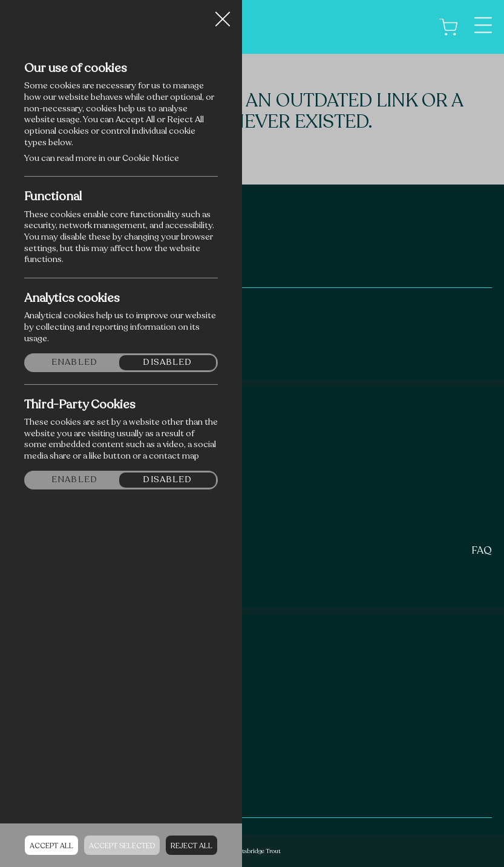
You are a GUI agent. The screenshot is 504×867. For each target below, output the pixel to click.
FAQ (482, 550)
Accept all (51, 846)
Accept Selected (122, 846)
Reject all (191, 846)
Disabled (167, 362)
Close (223, 15)
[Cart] (448, 27)
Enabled (74, 362)
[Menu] (483, 25)
